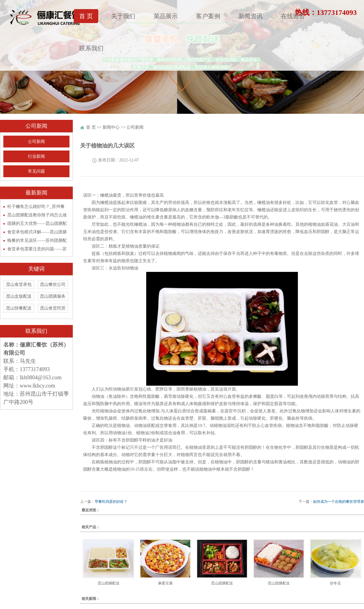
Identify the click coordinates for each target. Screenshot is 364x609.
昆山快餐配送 (19, 308)
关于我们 (123, 16)
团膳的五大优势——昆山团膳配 (37, 223)
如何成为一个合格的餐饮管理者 (339, 502)
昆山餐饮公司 (53, 284)
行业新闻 (36, 156)
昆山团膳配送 (109, 583)
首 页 (86, 16)
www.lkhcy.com (37, 386)
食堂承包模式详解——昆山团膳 (37, 232)
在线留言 (293, 16)
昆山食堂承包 (19, 284)
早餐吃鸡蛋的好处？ (111, 502)
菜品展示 (166, 16)
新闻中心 (111, 127)
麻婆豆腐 (165, 583)
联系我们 (91, 48)
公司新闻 (36, 142)
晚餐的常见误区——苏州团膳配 (37, 240)
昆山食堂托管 (53, 308)
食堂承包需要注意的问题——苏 (37, 249)
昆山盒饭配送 (19, 296)
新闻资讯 (251, 16)
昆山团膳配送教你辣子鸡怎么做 (37, 215)
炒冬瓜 (335, 583)
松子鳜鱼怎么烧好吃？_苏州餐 (36, 206)
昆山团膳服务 (53, 296)
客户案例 (208, 16)
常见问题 (36, 171)
